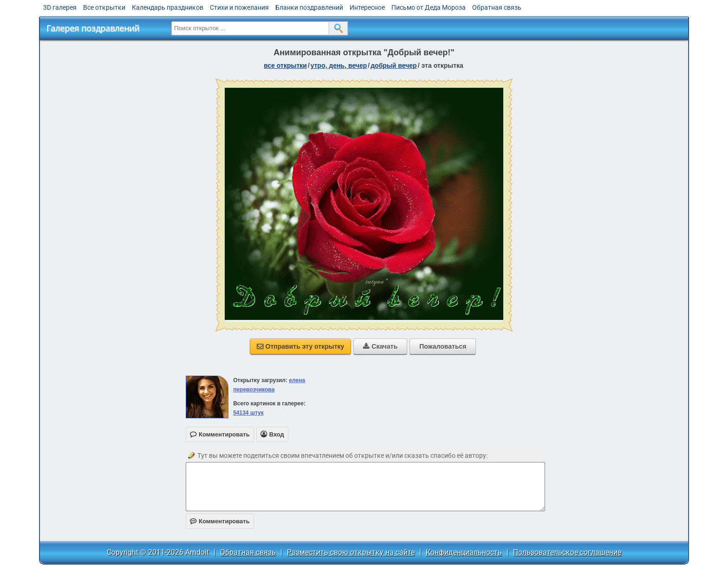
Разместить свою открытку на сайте (351, 552)
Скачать (380, 346)
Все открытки (104, 7)
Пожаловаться (443, 346)
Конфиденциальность (464, 552)
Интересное (367, 7)
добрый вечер (393, 65)
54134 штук (248, 413)
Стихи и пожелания (239, 7)
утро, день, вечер (339, 65)
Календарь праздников (168, 7)
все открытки (285, 65)
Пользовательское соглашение (567, 552)
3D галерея (60, 7)
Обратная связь (497, 7)
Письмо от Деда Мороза (429, 7)
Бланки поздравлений (309, 7)
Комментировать (220, 521)
